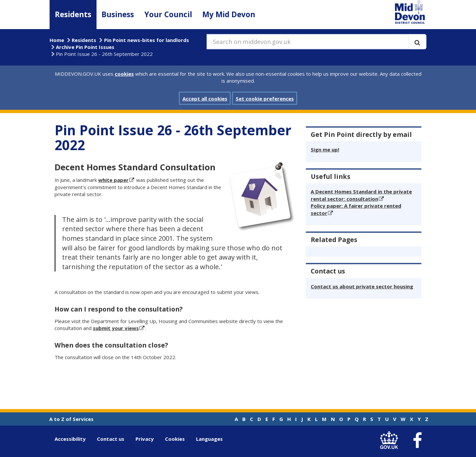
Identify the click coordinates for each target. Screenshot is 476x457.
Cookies (175, 439)
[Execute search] (417, 42)
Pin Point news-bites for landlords (147, 40)
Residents (73, 14)
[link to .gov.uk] (391, 440)
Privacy (145, 439)
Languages (209, 439)
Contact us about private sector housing (362, 286)
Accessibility (70, 439)
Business (118, 14)
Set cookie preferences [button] (265, 99)
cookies (124, 74)
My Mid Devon (229, 14)
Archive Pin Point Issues (85, 47)
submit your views (116, 328)
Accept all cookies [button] (205, 99)
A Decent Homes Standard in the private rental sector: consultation (361, 195)
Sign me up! (325, 149)
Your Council (168, 14)
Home (57, 40)
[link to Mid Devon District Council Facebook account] (417, 440)
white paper (113, 180)
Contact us (111, 439)
